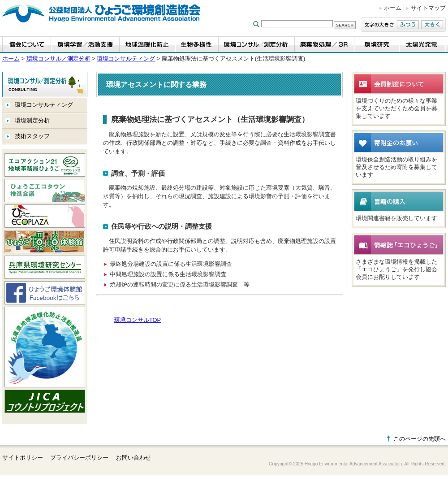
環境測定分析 (32, 120)
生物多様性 (197, 45)
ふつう (408, 25)
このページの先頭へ (420, 439)
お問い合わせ (134, 458)
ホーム (393, 8)
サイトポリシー (23, 458)
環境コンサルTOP (138, 320)
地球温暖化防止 (147, 45)
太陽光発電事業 (422, 45)
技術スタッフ (32, 136)
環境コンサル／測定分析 (257, 45)
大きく (432, 25)
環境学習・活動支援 (85, 45)
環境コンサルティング (126, 59)
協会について (27, 45)
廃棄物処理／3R (325, 45)
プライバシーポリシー (79, 458)
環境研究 (377, 45)
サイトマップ (428, 8)
